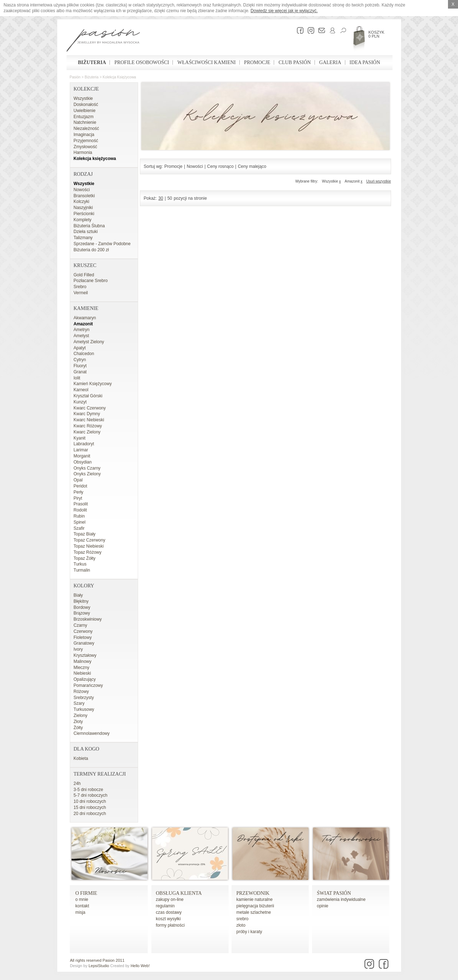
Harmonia (83, 152)
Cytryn (80, 360)
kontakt (82, 906)
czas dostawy (169, 912)
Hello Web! (140, 966)
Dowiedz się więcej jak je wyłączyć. (284, 11)
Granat (80, 372)
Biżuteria (92, 62)
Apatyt (80, 348)
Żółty (78, 728)
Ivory (78, 649)
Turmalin (82, 570)
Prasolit (81, 504)
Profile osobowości (142, 62)
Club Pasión (295, 62)
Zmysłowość (86, 147)
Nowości (82, 190)
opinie (323, 906)
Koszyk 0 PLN (377, 34)
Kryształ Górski (88, 396)
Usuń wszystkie (379, 181)
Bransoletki (84, 196)
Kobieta (81, 758)
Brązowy (82, 613)
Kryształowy (85, 655)
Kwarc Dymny (87, 414)
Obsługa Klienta (179, 893)
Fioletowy (83, 637)
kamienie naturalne (255, 899)
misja (81, 912)
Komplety (83, 220)
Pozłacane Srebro (91, 281)
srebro (243, 919)
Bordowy (82, 607)
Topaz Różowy (88, 552)
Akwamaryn (85, 318)
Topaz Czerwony (90, 540)
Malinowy (83, 661)
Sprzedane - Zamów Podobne (102, 244)
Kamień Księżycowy (93, 384)
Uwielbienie (85, 111)
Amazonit (83, 324)
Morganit (82, 456)
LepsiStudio (99, 966)
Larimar (81, 450)
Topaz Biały (85, 534)
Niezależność (86, 128)
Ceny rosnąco (220, 166)
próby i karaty (249, 932)
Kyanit (80, 438)
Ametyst (81, 336)
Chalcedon (84, 354)
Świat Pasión (334, 893)
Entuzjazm (84, 117)
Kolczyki (82, 202)
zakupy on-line (170, 899)
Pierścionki (84, 214)
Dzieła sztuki (86, 232)
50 (170, 198)
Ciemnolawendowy (92, 733)
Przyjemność (86, 141)
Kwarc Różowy (88, 426)
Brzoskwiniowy (88, 619)
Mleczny (82, 668)
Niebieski (82, 673)
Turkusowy (84, 709)
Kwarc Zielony (87, 432)
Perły (79, 492)
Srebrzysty (84, 698)
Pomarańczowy (88, 685)
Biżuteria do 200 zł (91, 250)
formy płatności (170, 925)
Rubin (79, 516)
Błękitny (81, 601)
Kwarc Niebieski (89, 420)
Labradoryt (84, 444)
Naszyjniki (83, 208)
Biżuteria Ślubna (89, 226)
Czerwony (83, 631)
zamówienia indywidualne (341, 899)
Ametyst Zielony (89, 342)
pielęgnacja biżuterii (255, 906)
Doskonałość (86, 105)
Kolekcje (86, 89)
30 (161, 198)
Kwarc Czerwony (90, 408)
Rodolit (80, 510)
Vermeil (81, 293)
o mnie (82, 899)
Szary (79, 703)
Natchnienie (85, 122)
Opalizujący (85, 679)
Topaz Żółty (85, 558)
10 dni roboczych (90, 801)
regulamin (165, 906)
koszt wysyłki (168, 919)
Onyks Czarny (87, 468)
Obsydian (83, 462)
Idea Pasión (365, 62)
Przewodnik (253, 893)
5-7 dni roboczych (91, 795)
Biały (78, 595)
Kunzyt (80, 402)
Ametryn (82, 330)
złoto (241, 925)
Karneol (81, 390)
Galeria (330, 62)
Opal (78, 480)
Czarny (81, 625)
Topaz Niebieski (89, 546)
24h (77, 783)
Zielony (81, 715)
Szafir (79, 528)
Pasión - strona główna (103, 41)
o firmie (86, 893)
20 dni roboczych (90, 814)
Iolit (77, 378)
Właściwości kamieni (207, 62)
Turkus (80, 564)
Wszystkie (83, 98)
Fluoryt (80, 366)
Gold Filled (84, 275)
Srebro (80, 287)
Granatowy (84, 643)
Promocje (257, 62)
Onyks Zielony (87, 474)
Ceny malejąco (252, 166)
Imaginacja (84, 135)
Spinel (80, 522)
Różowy (81, 692)
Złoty (78, 722)
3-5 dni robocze (89, 790)
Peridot (81, 486)
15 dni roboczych (90, 807)
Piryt (78, 498)
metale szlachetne (254, 912)
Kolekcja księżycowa (119, 77)
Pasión (75, 77)
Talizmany (83, 238)
